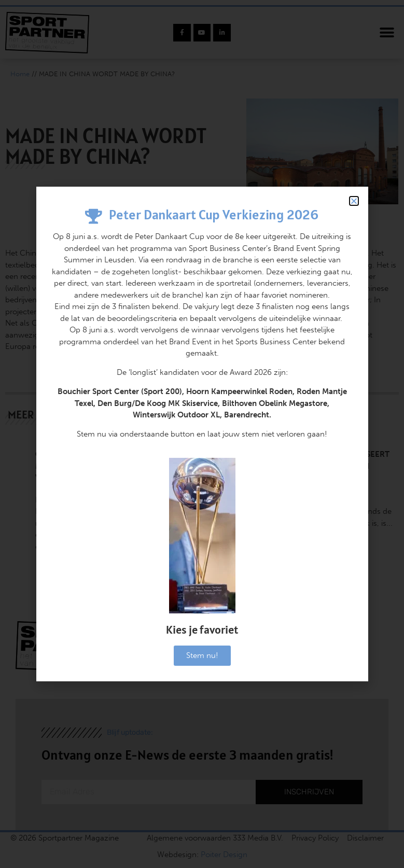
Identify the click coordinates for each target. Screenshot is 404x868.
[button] (354, 201)
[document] (202, 434)
